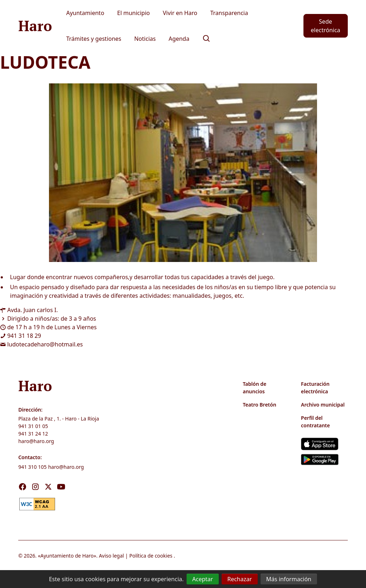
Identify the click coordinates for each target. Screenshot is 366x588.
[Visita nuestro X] (48, 487)
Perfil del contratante (315, 422)
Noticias (145, 39)
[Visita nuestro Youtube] (61, 487)
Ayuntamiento (85, 13)
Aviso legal (112, 556)
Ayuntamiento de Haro (67, 556)
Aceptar (203, 579)
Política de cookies (151, 556)
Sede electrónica (326, 26)
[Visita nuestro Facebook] (23, 487)
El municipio (134, 13)
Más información (289, 579)
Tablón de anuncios (254, 388)
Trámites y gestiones (94, 39)
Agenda (179, 39)
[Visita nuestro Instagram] (35, 487)
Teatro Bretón (259, 405)
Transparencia (229, 13)
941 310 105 (32, 467)
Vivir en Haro (180, 13)
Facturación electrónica (315, 388)
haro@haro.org (36, 441)
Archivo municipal (323, 405)
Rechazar (240, 579)
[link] (37, 503)
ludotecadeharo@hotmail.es (45, 344)
